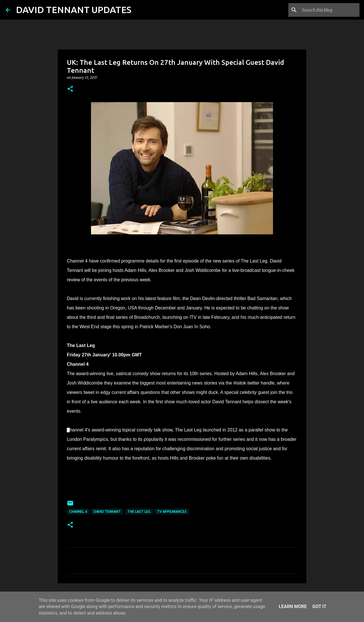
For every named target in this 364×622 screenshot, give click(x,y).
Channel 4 (78, 512)
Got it (319, 606)
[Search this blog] (330, 10)
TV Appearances (172, 512)
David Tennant (107, 512)
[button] (70, 89)
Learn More (293, 606)
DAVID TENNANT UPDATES (74, 10)
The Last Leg (139, 512)
